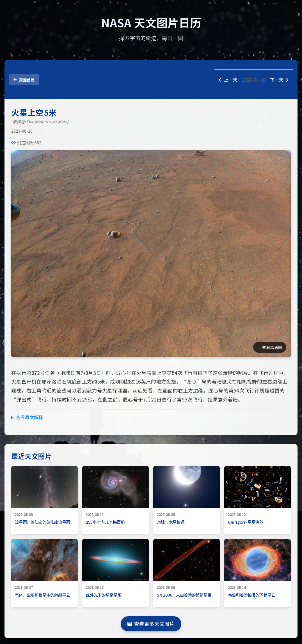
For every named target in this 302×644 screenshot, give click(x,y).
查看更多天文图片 (151, 624)
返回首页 (24, 80)
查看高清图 (270, 347)
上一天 (228, 80)
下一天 (279, 80)
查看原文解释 (29, 417)
